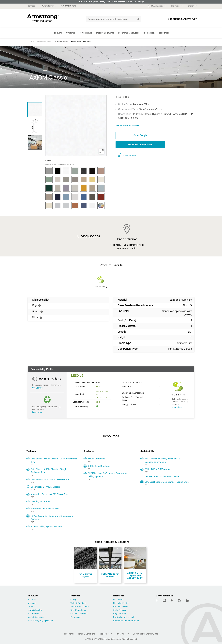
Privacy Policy (122, 634)
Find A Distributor (121, 603)
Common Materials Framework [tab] (87, 382)
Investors (32, 603)
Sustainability (34, 614)
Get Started (37, 388)
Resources (164, 33)
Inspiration (149, 33)
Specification (130, 156)
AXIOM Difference (96, 459)
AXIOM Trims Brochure (99, 466)
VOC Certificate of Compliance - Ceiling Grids (167, 482)
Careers (31, 607)
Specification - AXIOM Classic (45, 487)
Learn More (37, 412)
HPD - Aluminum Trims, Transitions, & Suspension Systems (163, 460)
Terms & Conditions (87, 634)
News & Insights (35, 610)
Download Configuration (140, 145)
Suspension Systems (80, 607)
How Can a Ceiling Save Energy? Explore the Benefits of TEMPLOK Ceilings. (111, 2)
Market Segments (105, 33)
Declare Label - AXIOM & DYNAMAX (162, 476)
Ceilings (74, 600)
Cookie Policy (106, 634)
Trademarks (69, 634)
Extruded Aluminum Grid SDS (45, 509)
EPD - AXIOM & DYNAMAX (157, 469)
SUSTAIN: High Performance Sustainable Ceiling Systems (108, 475)
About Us (32, 600)
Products (58, 33)
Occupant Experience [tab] (132, 382)
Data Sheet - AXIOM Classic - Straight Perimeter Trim (49, 471)
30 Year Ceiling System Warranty (47, 526)
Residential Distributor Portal (126, 621)
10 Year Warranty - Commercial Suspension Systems (52, 518)
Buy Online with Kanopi (124, 617)
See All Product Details (129, 126)
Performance (86, 33)
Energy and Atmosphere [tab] (133, 393)
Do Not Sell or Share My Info (146, 634)
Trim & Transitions (78, 610)
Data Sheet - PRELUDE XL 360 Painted (50, 480)
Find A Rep (118, 600)
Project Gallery (120, 614)
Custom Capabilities (79, 614)
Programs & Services (129, 33)
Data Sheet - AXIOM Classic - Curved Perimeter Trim (54, 460)
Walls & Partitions (78, 603)
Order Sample (140, 135)
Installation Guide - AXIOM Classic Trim (49, 494)
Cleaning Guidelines (40, 501)
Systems (71, 33)
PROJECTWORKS (121, 607)
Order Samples (120, 610)
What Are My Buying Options (40, 621)
